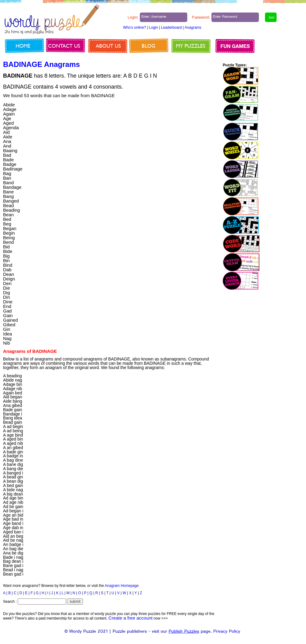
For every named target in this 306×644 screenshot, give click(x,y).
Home (23, 46)
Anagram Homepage (122, 586)
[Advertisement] (184, 124)
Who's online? (134, 27)
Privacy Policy (227, 632)
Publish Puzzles (184, 632)
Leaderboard (171, 27)
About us (108, 46)
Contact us (64, 46)
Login (153, 27)
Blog (149, 46)
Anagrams (193, 27)
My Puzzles (191, 46)
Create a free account (130, 618)
